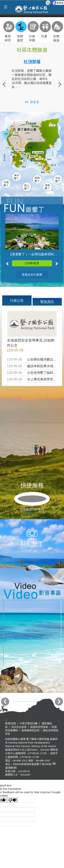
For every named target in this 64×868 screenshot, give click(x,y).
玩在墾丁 (58, 180)
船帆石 (37, 163)
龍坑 (52, 171)
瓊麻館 (23, 153)
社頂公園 (41, 159)
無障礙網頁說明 (30, 730)
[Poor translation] (12, 800)
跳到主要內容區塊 (2, 2)
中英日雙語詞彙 (29, 723)
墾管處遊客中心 (39, 156)
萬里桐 (8, 148)
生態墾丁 (6, 184)
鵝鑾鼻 (44, 172)
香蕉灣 (41, 166)
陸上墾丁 (27, 187)
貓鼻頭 (24, 167)
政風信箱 (11, 723)
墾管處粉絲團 (58, 3)
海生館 (17, 133)
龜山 (9, 130)
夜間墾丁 (37, 180)
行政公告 (17, 300)
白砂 (13, 164)
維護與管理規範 (39, 727)
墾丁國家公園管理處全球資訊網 (32, 9)
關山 (13, 155)
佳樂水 (54, 147)
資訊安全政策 (19, 727)
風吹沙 (50, 160)
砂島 (44, 169)
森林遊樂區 (39, 152)
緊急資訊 (47, 302)
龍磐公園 (55, 165)
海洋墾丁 (17, 177)
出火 (25, 141)
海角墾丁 (47, 187)
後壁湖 (26, 161)
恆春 (18, 143)
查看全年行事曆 (32, 275)
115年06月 (32, 263)
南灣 (29, 154)
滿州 (40, 139)
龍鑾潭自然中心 (26, 149)
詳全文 (35, 102)
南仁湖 (53, 125)
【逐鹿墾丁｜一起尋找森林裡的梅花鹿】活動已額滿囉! (34, 254)
